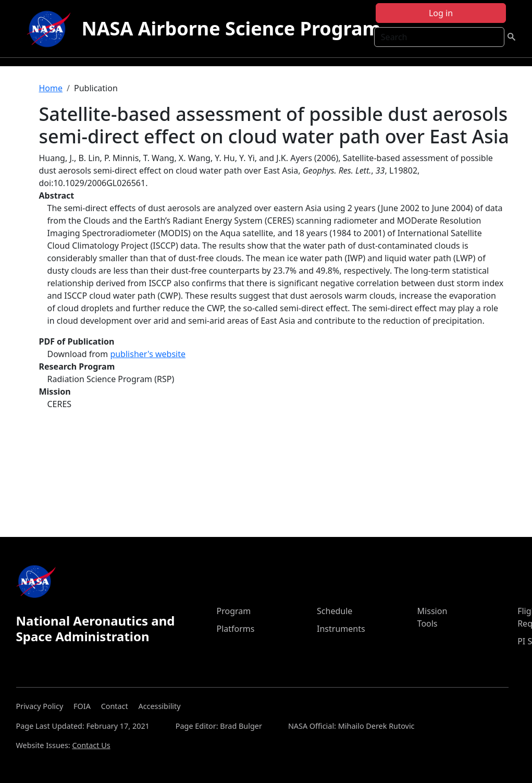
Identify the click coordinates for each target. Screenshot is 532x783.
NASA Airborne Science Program (231, 28)
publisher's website (148, 354)
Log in (441, 13)
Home (51, 88)
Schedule (335, 611)
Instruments (341, 629)
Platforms (235, 629)
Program (233, 611)
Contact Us (91, 745)
